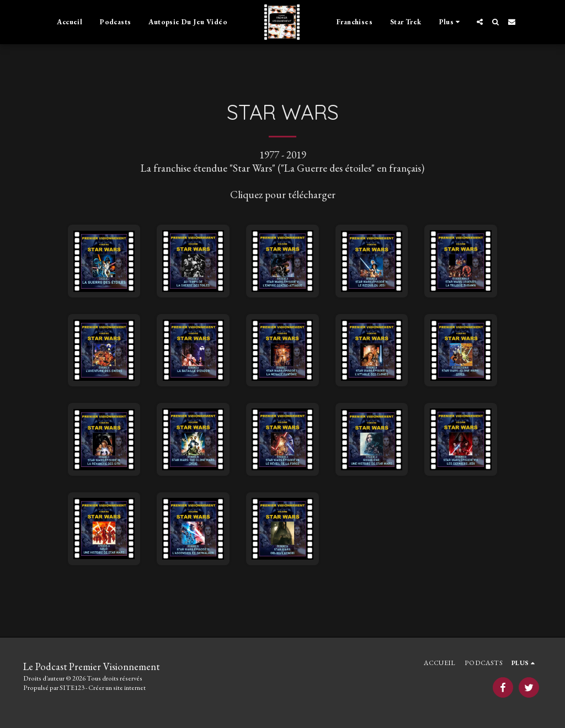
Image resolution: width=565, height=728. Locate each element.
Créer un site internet (117, 688)
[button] (480, 22)
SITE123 (72, 688)
